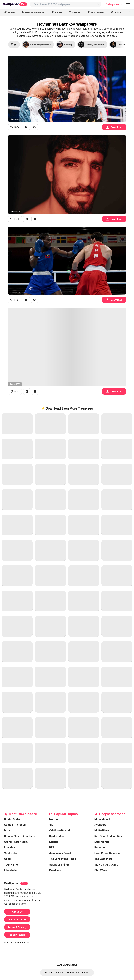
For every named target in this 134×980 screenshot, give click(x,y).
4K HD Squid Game (106, 865)
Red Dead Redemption (108, 836)
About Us (17, 912)
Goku (7, 859)
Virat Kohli (11, 853)
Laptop (53, 842)
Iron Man (10, 847)
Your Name (11, 865)
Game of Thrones (15, 825)
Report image (17, 935)
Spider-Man (57, 836)
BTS (52, 847)
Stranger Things (59, 865)
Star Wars (101, 870)
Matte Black (102, 831)
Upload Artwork (17, 919)
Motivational (102, 819)
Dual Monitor (102, 842)
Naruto (53, 819)
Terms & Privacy (17, 927)
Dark (7, 831)
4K (51, 825)
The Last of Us (103, 859)
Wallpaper (15, 4)
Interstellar (11, 870)
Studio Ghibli (12, 819)
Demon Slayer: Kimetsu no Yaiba (23, 836)
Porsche (100, 847)
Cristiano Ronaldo (60, 831)
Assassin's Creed (60, 853)
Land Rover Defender (108, 853)
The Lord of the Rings (62, 859)
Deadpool (55, 870)
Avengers (100, 825)
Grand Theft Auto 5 (16, 842)
